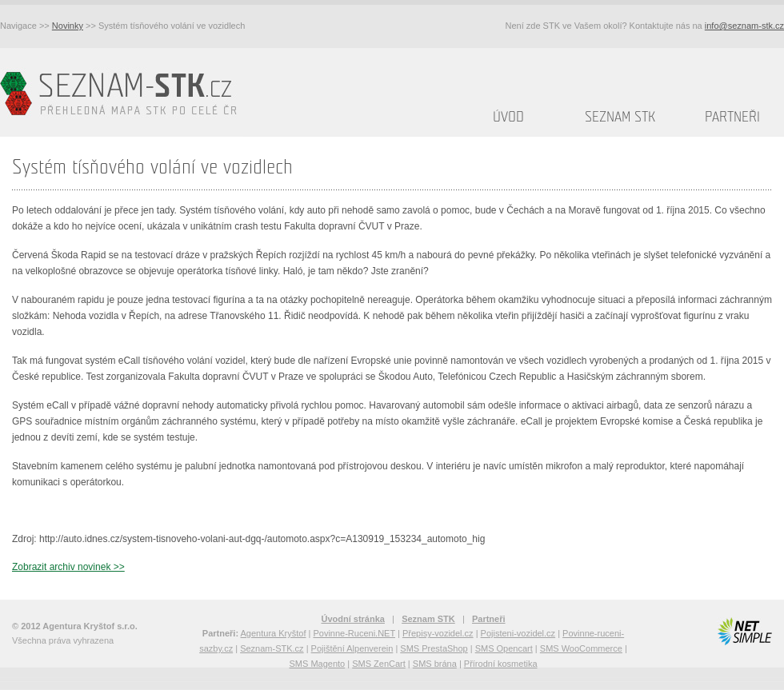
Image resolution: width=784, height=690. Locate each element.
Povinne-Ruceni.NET (354, 633)
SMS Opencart (504, 648)
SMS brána (435, 664)
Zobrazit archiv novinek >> (68, 567)
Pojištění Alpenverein (352, 648)
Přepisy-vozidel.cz (438, 633)
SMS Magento (317, 664)
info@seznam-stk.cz (744, 26)
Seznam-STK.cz (272, 648)
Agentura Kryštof (274, 633)
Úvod (508, 117)
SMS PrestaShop (434, 648)
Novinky (68, 26)
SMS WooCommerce (581, 648)
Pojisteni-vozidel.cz (518, 633)
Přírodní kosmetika (501, 664)
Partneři (732, 117)
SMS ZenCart (379, 664)
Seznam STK (620, 117)
